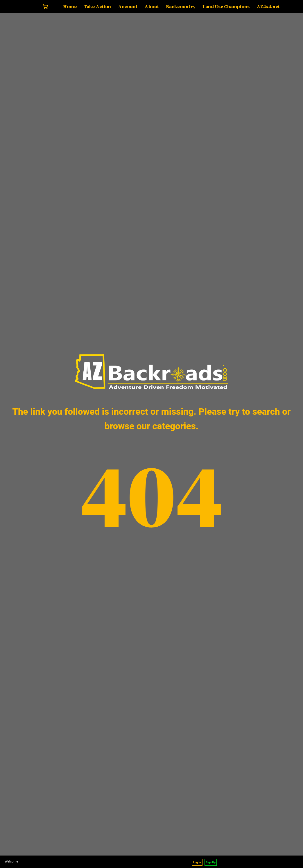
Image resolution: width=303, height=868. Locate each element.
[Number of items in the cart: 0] (45, 7)
